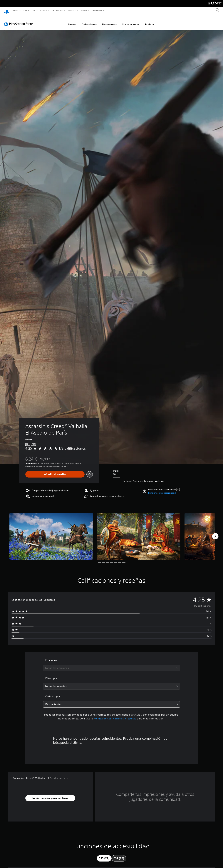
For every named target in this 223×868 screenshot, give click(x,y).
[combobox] (111, 665)
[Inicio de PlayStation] (6, 10)
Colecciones (89, 21)
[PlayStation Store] (19, 20)
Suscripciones (131, 21)
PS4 (34, 10)
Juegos (15, 10)
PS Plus (44, 10)
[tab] (104, 855)
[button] (162, 489)
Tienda (84, 10)
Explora (149, 21)
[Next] (215, 533)
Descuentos (109, 21)
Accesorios (58, 10)
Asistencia (97, 10)
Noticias (72, 10)
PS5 (25, 10)
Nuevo (72, 21)
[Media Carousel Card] (51, 533)
